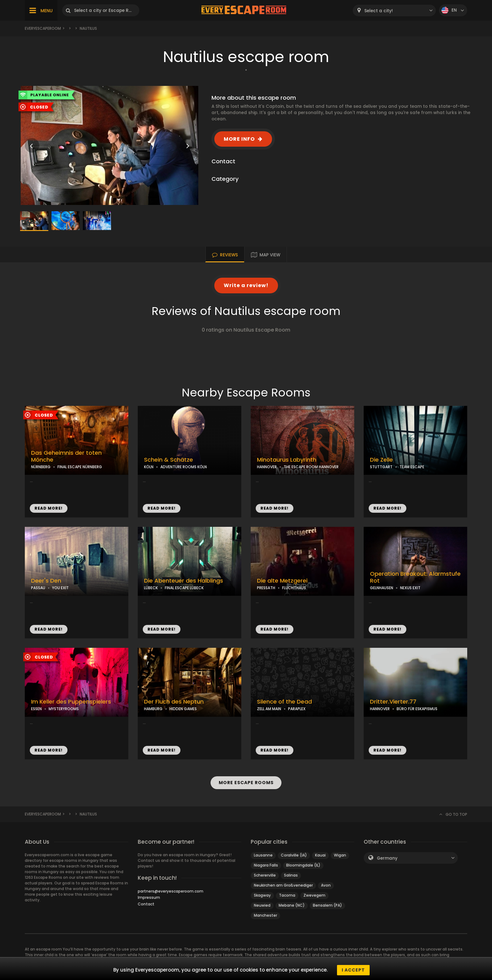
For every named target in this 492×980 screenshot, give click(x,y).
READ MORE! (49, 508)
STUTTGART (381, 467)
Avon (326, 885)
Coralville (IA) (294, 855)
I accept (353, 970)
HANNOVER (267, 467)
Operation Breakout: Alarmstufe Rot (415, 577)
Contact (146, 904)
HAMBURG (153, 709)
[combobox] (394, 10)
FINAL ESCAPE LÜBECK (184, 588)
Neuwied (262, 905)
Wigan (340, 855)
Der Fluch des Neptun (174, 702)
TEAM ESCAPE (412, 467)
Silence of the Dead (284, 702)
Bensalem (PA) (327, 905)
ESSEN (36, 709)
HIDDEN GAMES (183, 709)
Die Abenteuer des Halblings (184, 581)
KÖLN (149, 467)
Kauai (320, 855)
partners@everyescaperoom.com (171, 891)
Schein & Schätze (168, 460)
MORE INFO (239, 139)
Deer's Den (46, 581)
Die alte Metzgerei (282, 581)
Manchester (265, 915)
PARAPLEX (297, 709)
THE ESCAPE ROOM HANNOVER (311, 467)
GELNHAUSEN (382, 588)
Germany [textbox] (387, 858)
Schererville (265, 875)
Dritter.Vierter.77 (393, 702)
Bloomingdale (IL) (303, 865)
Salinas (291, 875)
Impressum (149, 897)
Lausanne (263, 855)
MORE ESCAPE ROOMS (246, 783)
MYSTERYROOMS (64, 709)
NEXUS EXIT (410, 588)
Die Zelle (381, 460)
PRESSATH (266, 588)
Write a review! (246, 285)
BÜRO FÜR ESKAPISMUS (417, 709)
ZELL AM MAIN (269, 709)
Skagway (262, 895)
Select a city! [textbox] (379, 11)
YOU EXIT (60, 588)
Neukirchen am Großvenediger (283, 885)
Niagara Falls (266, 865)
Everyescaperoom (43, 28)
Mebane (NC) (292, 905)
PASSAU (38, 588)
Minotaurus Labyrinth (287, 460)
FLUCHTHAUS (294, 588)
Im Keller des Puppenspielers (71, 702)
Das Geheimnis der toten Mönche (66, 456)
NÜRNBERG (41, 467)
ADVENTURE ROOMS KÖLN (184, 467)
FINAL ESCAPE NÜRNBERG (80, 467)
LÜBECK (151, 588)
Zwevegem (314, 895)
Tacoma (287, 895)
